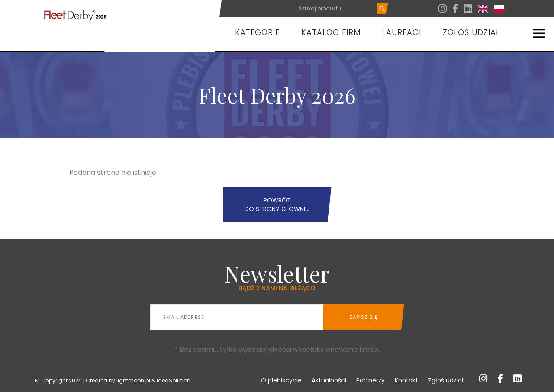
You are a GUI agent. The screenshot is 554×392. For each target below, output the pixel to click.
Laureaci (402, 32)
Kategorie (257, 32)
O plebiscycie (281, 380)
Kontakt (406, 380)
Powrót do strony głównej (277, 205)
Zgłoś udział (471, 32)
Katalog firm (331, 32)
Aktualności (329, 380)
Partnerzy (370, 380)
